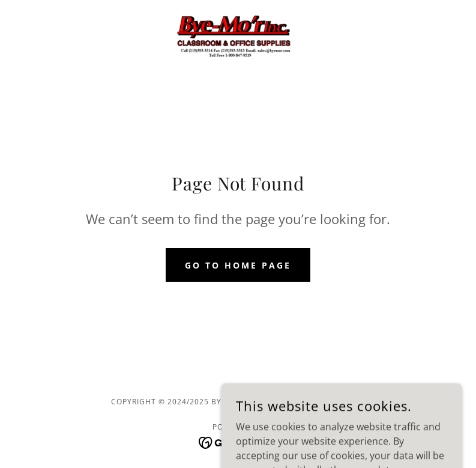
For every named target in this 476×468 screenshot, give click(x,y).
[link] (238, 38)
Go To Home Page (238, 265)
